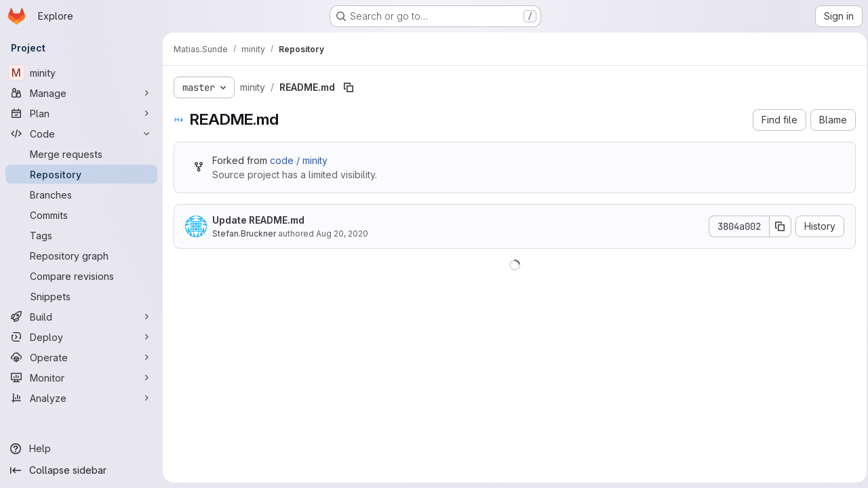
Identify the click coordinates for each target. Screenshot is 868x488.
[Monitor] (81, 378)
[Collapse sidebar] (81, 470)
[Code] (81, 134)
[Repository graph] (81, 256)
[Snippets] (81, 296)
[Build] (81, 317)
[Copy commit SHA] (776, 226)
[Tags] (81, 235)
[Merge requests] (81, 154)
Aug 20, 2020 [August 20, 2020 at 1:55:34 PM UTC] (342, 233)
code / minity (299, 160)
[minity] (81, 73)
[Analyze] (81, 398)
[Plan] (81, 113)
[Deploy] (81, 337)
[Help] (81, 449)
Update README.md (258, 220)
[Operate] (81, 357)
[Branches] (81, 195)
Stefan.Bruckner (244, 233)
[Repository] (81, 174)
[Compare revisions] (81, 276)
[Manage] (81, 93)
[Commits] (81, 215)
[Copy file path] (349, 87)
